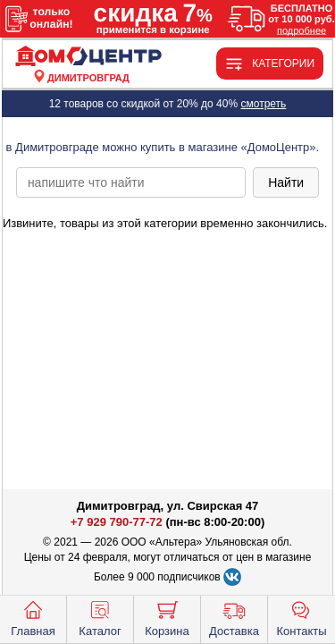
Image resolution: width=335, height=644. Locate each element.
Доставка (234, 617)
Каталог (100, 617)
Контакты (301, 617)
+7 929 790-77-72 (117, 522)
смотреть (263, 104)
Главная (33, 617)
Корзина (167, 617)
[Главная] (88, 57)
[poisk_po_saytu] (131, 182)
